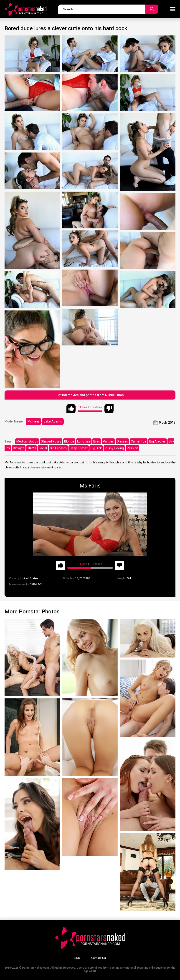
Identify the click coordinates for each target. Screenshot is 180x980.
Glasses (122, 441)
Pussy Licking (114, 448)
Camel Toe (139, 441)
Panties (108, 441)
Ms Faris (33, 421)
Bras (97, 441)
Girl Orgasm (58, 448)
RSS (77, 958)
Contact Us (99, 958)
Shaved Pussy (51, 441)
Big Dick (96, 448)
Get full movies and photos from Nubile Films (90, 395)
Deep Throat (79, 448)
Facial (43, 448)
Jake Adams (53, 421)
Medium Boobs (27, 441)
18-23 (32, 448)
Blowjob (19, 448)
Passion (132, 448)
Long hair (84, 441)
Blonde (69, 441)
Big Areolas (157, 441)
